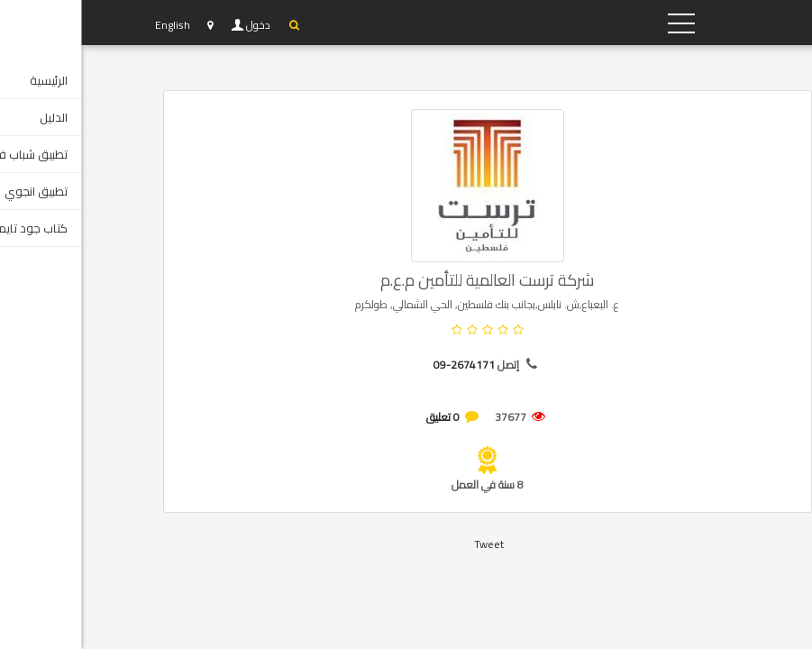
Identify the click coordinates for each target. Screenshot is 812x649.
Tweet (408, 544)
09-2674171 (383, 365)
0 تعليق (362, 417)
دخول (178, 25)
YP (650, 23)
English (91, 25)
